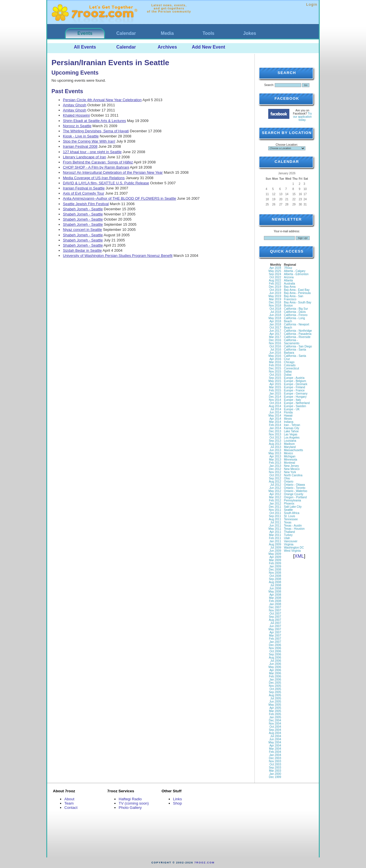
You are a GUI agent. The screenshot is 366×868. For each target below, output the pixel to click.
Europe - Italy (292, 400)
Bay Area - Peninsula (297, 293)
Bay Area (290, 287)
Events (85, 33)
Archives (167, 47)
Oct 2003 (275, 764)
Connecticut (292, 368)
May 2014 (275, 416)
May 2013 (275, 453)
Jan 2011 (275, 541)
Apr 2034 (275, 268)
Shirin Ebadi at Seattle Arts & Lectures (94, 121)
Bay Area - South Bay (298, 302)
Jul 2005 (276, 698)
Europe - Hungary (295, 397)
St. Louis (290, 516)
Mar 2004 (275, 749)
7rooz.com (205, 863)
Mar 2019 (275, 299)
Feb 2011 (275, 538)
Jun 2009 (275, 551)
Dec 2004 (275, 720)
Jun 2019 (275, 293)
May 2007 (275, 629)
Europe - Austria (294, 378)
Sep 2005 (275, 692)
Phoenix (289, 504)
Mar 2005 (275, 711)
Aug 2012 (275, 482)
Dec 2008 (275, 570)
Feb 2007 (275, 639)
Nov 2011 (275, 510)
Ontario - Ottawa (294, 485)
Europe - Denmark (296, 384)
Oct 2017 (275, 328)
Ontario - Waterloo (296, 491)
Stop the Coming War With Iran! (89, 141)
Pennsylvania (292, 500)
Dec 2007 (275, 607)
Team (69, 803)
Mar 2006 (275, 673)
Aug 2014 (275, 406)
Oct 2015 (275, 375)
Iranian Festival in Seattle (84, 188)
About (69, 799)
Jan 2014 (275, 428)
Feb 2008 (275, 601)
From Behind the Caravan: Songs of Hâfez (98, 162)
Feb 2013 (275, 463)
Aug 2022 (275, 280)
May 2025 (275, 271)
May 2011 (275, 529)
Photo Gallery (130, 808)
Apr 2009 (275, 557)
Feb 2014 (275, 425)
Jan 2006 (275, 680)
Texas (288, 522)
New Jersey (291, 466)
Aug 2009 (275, 544)
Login (312, 4)
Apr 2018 (275, 321)
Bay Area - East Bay (297, 290)
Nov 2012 (275, 472)
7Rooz (288, 268)
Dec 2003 (275, 758)
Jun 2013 (275, 450)
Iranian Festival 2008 (80, 146)
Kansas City (292, 428)
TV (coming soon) (134, 803)
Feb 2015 (275, 390)
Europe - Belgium (295, 381)
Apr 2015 (275, 384)
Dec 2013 (275, 431)
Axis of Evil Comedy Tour (83, 193)
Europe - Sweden (295, 406)
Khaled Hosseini (76, 115)
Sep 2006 (275, 654)
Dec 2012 (275, 469)
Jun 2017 (275, 331)
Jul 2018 (276, 312)
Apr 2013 (275, 456)
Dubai (288, 375)
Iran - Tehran (292, 425)
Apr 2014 (275, 419)
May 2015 (275, 381)
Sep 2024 (275, 274)
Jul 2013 (276, 447)
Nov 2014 (275, 400)
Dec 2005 (275, 683)
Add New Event (208, 47)
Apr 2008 (275, 595)
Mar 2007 (275, 636)
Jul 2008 (276, 585)
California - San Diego (298, 346)
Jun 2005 (275, 702)
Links (177, 799)
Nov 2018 (275, 306)
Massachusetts (294, 450)
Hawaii (288, 416)
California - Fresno (296, 315)
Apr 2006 (275, 670)
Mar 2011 (275, 535)
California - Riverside (297, 337)
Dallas (288, 372)
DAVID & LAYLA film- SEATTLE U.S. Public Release (106, 183)
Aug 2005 (275, 695)
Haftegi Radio (130, 799)
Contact (71, 808)
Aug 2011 (275, 519)
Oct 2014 (275, 403)
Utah (287, 538)
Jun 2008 (275, 588)
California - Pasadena (298, 334)
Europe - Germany (296, 394)
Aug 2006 (275, 658)
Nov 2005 (275, 686)
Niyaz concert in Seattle (82, 230)
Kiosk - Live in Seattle (81, 136)
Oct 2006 (275, 651)
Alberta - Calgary (295, 271)
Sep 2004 (275, 730)
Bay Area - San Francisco (294, 298)
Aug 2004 (275, 733)
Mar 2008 (275, 598)
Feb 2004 (275, 752)
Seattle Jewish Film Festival (86, 204)
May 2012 (275, 491)
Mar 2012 (275, 497)
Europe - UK (292, 409)
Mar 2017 (275, 337)
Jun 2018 (275, 315)
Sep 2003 (275, 768)
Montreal (290, 463)
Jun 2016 (275, 353)
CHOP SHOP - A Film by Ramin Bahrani (96, 167)
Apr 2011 (275, 532)
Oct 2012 (275, 475)
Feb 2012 (275, 500)
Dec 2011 (275, 507)
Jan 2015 (275, 394)
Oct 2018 (275, 309)
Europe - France (294, 390)
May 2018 (275, 318)
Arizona (289, 277)
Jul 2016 (276, 350)
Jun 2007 (275, 626)
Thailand (289, 532)
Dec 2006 (275, 645)
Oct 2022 (275, 277)
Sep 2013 (275, 441)
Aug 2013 (275, 444)
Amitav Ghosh (75, 105)
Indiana (289, 422)
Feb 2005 (275, 714)
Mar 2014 (275, 422)
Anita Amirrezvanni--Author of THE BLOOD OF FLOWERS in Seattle (120, 198)
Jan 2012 (275, 504)
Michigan (290, 456)
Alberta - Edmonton (296, 274)
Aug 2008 (275, 582)
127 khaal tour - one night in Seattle (92, 152)
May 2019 (275, 296)
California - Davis (295, 312)
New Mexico (292, 469)
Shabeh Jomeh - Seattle (83, 209)
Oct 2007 (275, 614)
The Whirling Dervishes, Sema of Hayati (96, 131)
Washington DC (294, 548)
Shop (177, 803)
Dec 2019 (275, 287)
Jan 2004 (275, 755)
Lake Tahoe (291, 431)
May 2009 (275, 554)
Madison (289, 444)
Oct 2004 (275, 727)
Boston (288, 306)
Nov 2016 (275, 343)
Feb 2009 (275, 563)
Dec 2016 (275, 340)
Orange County (294, 494)
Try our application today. (303, 117)
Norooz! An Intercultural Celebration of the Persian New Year (113, 172)
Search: (269, 85)
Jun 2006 (275, 664)
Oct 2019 (275, 290)
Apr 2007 (275, 632)
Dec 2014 (275, 397)
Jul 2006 (276, 661)
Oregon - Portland (295, 497)
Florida (288, 412)
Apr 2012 (275, 494)
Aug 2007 (275, 620)
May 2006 (275, 667)
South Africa (292, 513)
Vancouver (291, 541)
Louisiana (290, 441)
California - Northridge (298, 331)
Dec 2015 (275, 368)
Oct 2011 (275, 513)
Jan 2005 (275, 717)
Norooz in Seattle (77, 126)
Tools (208, 33)
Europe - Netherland (297, 403)
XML (299, 556)
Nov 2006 (275, 648)
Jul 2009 (276, 548)
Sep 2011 (275, 516)
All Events (85, 47)
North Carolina (293, 475)
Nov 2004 (275, 724)
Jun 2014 (275, 412)
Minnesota (291, 460)
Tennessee (291, 519)
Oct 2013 (275, 438)
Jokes (249, 33)
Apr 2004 (275, 746)
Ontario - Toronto (295, 488)
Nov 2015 (275, 372)
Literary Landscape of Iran (84, 157)
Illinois (288, 419)
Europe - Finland (295, 387)
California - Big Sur (296, 309)
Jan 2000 (275, 774)
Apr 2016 (275, 359)
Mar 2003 (275, 771)
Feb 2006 (275, 676)
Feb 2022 (275, 284)
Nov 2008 (275, 573)
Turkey (288, 535)
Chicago (289, 362)
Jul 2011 (276, 522)
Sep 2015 (275, 378)
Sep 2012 (275, 478)
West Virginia (292, 551)
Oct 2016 (275, 346)
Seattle (288, 510)
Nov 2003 (275, 761)
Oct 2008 (275, 576)
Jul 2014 (276, 409)
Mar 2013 (275, 460)
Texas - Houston (294, 529)
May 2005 (275, 705)
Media (167, 33)
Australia (290, 284)
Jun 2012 (275, 488)
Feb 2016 (275, 365)
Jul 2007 (276, 623)
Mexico (289, 453)
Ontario (289, 482)
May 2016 (275, 356)
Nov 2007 (275, 610)
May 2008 (275, 592)
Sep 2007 (275, 617)
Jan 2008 (275, 604)
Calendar (126, 33)
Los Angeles (292, 438)
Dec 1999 (275, 777)
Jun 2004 (275, 739)
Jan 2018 (275, 324)
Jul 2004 (276, 736)
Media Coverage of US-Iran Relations (94, 178)
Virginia (289, 544)
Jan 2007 (275, 642)
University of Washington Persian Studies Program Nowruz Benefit (118, 256)
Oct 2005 (275, 689)
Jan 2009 (275, 566)
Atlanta (288, 280)
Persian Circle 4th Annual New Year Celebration (102, 100)
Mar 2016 (275, 362)
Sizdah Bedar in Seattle (82, 250)
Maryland (290, 447)
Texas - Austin (293, 526)
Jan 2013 (275, 466)
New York (290, 472)
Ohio (287, 478)
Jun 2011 (275, 526)
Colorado (290, 365)
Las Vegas (291, 434)
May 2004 (275, 742)
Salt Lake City (293, 507)
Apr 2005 (275, 708)
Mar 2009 (275, 560)
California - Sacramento (292, 342)
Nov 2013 (275, 434)
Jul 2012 (276, 485)
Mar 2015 (275, 387)
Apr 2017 (275, 334)
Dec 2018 (275, 302)
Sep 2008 (275, 579)
